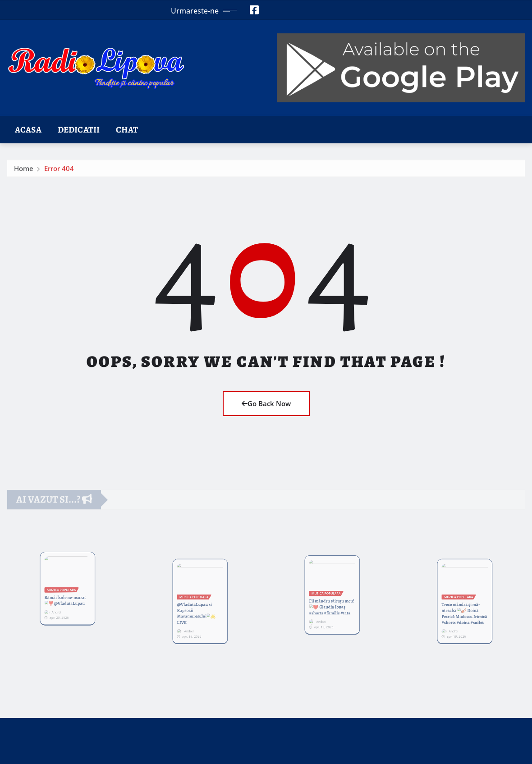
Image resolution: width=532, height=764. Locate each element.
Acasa (28, 130)
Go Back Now (266, 403)
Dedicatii (79, 130)
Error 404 (59, 173)
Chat (127, 130)
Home (24, 173)
